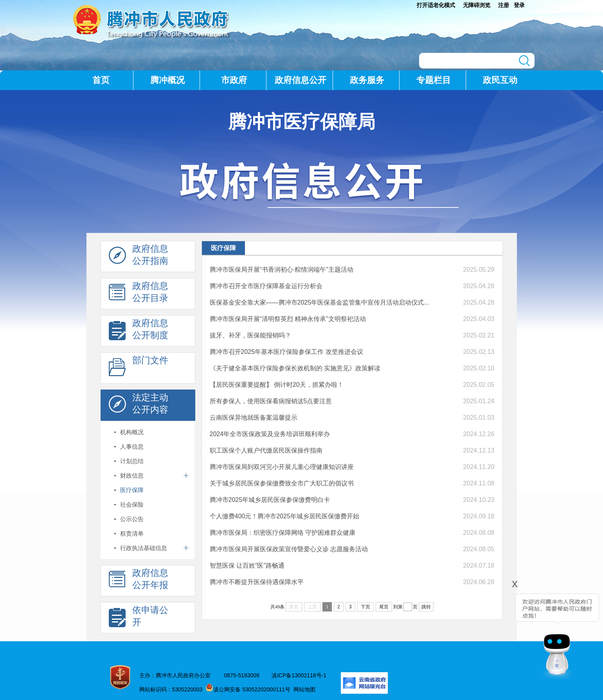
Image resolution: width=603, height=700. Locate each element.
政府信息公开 (301, 80)
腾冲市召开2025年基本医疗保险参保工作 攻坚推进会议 (286, 352)
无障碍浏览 (477, 5)
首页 (101, 80)
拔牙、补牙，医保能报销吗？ (250, 335)
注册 (504, 5)
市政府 (234, 80)
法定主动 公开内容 (139, 406)
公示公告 (132, 519)
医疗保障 (132, 490)
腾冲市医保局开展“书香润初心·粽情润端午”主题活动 (282, 270)
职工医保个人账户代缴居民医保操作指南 (266, 450)
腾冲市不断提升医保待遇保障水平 (257, 582)
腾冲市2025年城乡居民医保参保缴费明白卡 (270, 500)
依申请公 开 (139, 618)
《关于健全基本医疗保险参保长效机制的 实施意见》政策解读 (295, 368)
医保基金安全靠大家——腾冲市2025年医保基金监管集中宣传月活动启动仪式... (319, 302)
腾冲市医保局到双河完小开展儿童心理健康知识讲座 (282, 467)
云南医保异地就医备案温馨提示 (254, 418)
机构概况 (132, 432)
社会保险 (132, 504)
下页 (365, 607)
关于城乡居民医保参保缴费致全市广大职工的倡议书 (282, 483)
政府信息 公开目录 (139, 294)
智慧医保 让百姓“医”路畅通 (247, 566)
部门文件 (139, 368)
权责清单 (132, 533)
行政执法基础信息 (144, 548)
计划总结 (132, 461)
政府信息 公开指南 (139, 257)
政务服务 (367, 80)
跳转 (426, 607)
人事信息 (132, 447)
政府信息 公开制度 (139, 331)
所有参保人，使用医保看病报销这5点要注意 (271, 401)
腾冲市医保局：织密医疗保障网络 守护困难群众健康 (283, 533)
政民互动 (500, 80)
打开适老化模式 (436, 5)
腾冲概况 (167, 80)
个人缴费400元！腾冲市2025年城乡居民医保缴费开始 (284, 516)
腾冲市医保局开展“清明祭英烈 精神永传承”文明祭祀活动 (288, 319)
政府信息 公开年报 (139, 581)
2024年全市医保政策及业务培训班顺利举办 (270, 434)
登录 (519, 5)
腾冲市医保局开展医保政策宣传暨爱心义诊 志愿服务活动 (289, 549)
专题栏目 (434, 80)
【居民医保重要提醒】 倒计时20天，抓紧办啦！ (277, 385)
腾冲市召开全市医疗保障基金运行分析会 (266, 286)
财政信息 (132, 475)
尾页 (384, 607)
